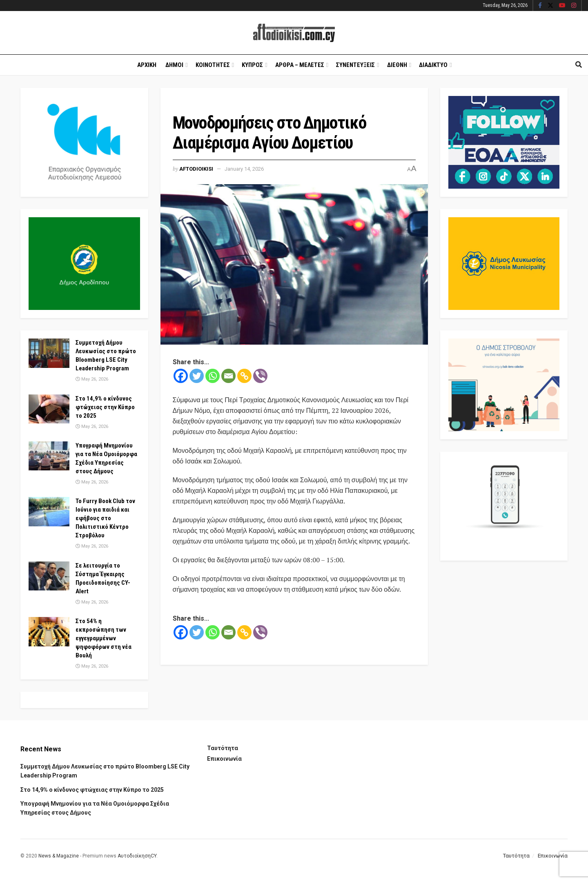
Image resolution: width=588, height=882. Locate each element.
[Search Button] (579, 65)
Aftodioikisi (196, 169)
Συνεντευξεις (355, 65)
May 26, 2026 (92, 379)
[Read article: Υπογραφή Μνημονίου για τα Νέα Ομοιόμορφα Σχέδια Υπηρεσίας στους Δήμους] (49, 456)
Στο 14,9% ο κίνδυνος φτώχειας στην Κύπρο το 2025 (105, 407)
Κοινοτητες (213, 65)
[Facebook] (181, 376)
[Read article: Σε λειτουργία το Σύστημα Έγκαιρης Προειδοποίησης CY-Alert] (49, 576)
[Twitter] (197, 376)
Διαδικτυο (433, 65)
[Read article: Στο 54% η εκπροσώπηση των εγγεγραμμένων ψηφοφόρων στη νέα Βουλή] (49, 632)
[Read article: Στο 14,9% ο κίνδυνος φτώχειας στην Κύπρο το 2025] (49, 409)
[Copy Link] (244, 376)
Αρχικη (147, 65)
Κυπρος (252, 65)
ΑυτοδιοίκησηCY (137, 856)
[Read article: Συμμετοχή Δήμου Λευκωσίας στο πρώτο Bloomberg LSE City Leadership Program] (49, 353)
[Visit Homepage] (294, 33)
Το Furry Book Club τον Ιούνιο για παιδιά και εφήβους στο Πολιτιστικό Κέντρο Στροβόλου (105, 518)
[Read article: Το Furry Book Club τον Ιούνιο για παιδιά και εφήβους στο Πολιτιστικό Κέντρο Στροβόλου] (49, 512)
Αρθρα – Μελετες (300, 65)
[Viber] (260, 376)
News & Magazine (59, 856)
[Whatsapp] (213, 376)
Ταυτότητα (223, 748)
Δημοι (174, 65)
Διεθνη (397, 65)
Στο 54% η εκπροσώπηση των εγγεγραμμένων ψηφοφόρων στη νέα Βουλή (104, 638)
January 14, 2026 (244, 169)
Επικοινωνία (224, 759)
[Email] (228, 376)
